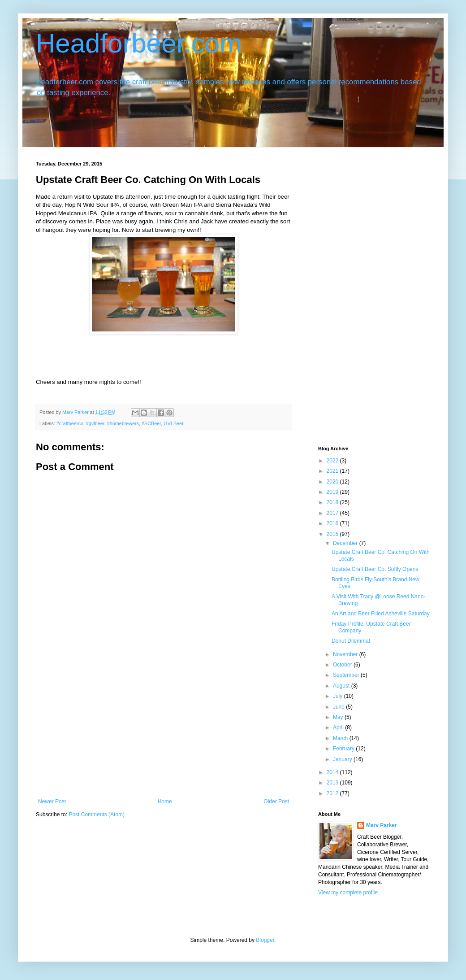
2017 (333, 513)
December (346, 543)
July (339, 696)
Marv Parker (382, 825)
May (339, 717)
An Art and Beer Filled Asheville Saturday (381, 614)
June (339, 707)
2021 (333, 471)
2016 (333, 523)
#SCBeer (151, 423)
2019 (333, 492)
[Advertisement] (164, 731)
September (347, 675)
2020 (333, 482)
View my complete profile (348, 893)
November (346, 654)
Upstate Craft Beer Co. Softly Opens (375, 569)
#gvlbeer (95, 423)
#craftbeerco (70, 423)
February (344, 749)
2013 (333, 783)
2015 (333, 534)
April (339, 727)
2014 (333, 772)
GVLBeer (173, 423)
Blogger (265, 940)
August (342, 686)
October (343, 665)
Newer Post (52, 801)
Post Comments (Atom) (97, 814)
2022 (333, 461)
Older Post (276, 801)
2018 (333, 502)
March (341, 738)
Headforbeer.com (139, 43)
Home (165, 801)
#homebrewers (123, 423)
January (343, 759)
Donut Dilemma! (351, 641)
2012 (333, 793)
